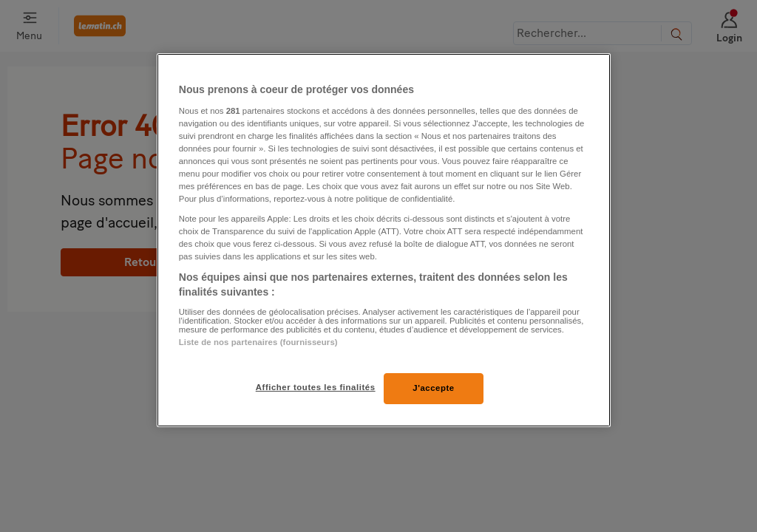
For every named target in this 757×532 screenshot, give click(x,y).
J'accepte (434, 388)
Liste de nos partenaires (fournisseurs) (258, 342)
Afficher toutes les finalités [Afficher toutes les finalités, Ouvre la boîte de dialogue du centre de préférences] (316, 387)
